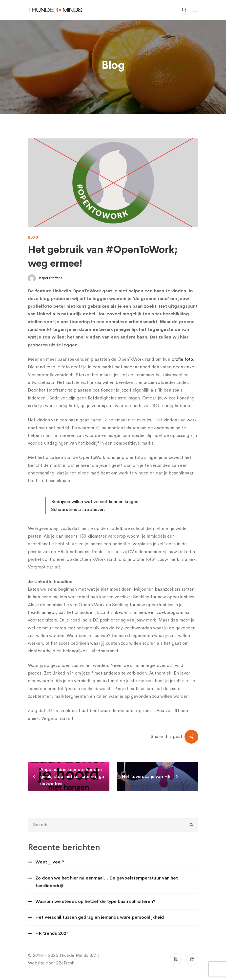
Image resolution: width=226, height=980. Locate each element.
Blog (33, 237)
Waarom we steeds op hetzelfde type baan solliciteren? (95, 906)
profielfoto (182, 359)
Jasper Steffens (45, 278)
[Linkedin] (192, 959)
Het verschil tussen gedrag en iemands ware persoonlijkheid (100, 922)
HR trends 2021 (52, 938)
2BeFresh (65, 963)
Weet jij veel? (50, 867)
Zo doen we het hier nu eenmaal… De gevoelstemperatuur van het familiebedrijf (107, 886)
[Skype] (176, 959)
